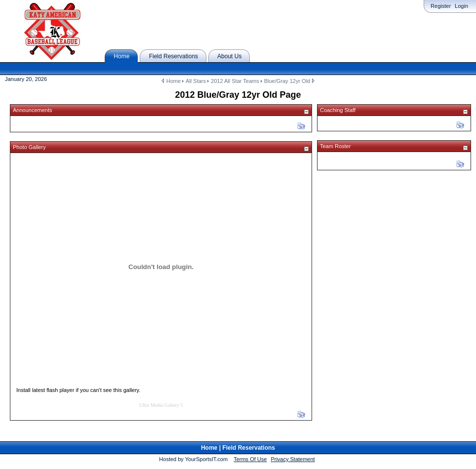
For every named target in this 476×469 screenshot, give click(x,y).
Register (441, 6)
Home (174, 81)
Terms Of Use (250, 459)
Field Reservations (249, 448)
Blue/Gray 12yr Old (287, 81)
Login (461, 6)
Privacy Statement (293, 459)
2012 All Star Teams (235, 81)
